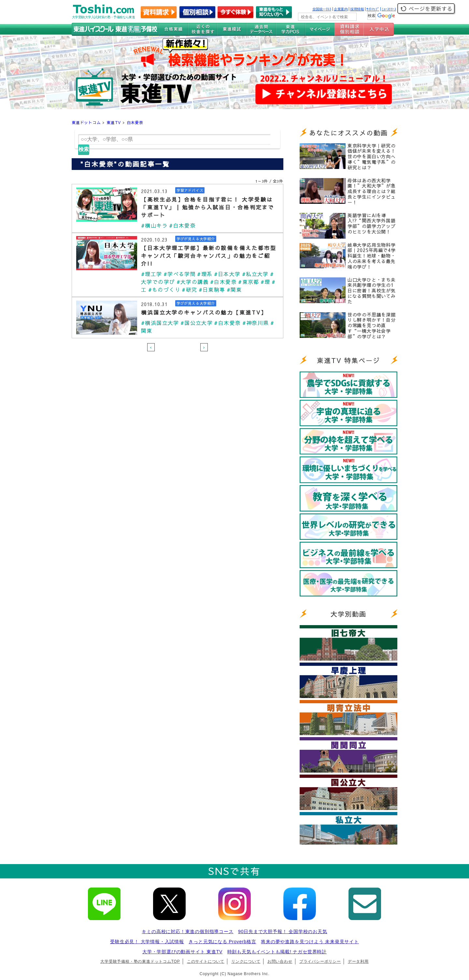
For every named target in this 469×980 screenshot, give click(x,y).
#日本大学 (227, 274)
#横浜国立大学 (160, 323)
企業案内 (341, 9)
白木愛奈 (135, 122)
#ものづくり (164, 289)
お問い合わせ (280, 961)
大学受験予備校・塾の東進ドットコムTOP (140, 961)
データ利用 (358, 961)
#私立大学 (256, 274)
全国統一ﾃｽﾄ (322, 9)
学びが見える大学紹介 (197, 239)
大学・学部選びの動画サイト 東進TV (182, 952)
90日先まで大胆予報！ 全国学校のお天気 (283, 931)
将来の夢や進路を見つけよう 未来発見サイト (310, 942)
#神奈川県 (256, 323)
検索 (84, 149)
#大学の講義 (193, 282)
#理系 (205, 274)
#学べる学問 (180, 274)
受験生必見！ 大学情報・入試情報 (147, 942)
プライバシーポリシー (320, 961)
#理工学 (152, 274)
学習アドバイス (191, 190)
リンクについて (246, 961)
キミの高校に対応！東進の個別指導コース (187, 931)
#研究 (190, 289)
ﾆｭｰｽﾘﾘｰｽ (389, 9)
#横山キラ (154, 225)
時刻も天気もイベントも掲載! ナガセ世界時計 (277, 952)
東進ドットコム (86, 122)
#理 (266, 282)
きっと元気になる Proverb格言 (222, 942)
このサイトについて (206, 961)
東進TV (114, 122)
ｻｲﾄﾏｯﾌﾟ (373, 9)
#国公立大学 (197, 323)
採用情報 (357, 9)
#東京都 (249, 282)
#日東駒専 (212, 289)
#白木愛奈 (182, 225)
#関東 (235, 289)
